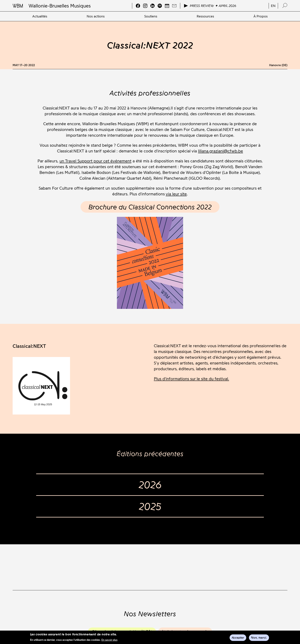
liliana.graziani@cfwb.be (221, 151)
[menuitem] (40, 16)
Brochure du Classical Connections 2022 (150, 207)
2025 (150, 506)
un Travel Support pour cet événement (95, 161)
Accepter (238, 638)
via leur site (176, 194)
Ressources (205, 16)
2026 (150, 485)
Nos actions (96, 16)
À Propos (261, 16)
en (273, 6)
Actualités (40, 16)
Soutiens (151, 16)
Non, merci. (259, 638)
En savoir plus (109, 640)
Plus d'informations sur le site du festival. (191, 379)
